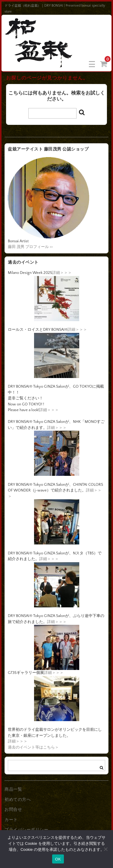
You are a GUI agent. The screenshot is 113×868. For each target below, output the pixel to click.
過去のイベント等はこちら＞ (33, 747)
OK (58, 859)
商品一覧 (13, 789)
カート (11, 820)
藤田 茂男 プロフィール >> (30, 247)
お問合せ (13, 810)
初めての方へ (18, 800)
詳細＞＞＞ (62, 273)
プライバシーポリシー (26, 830)
